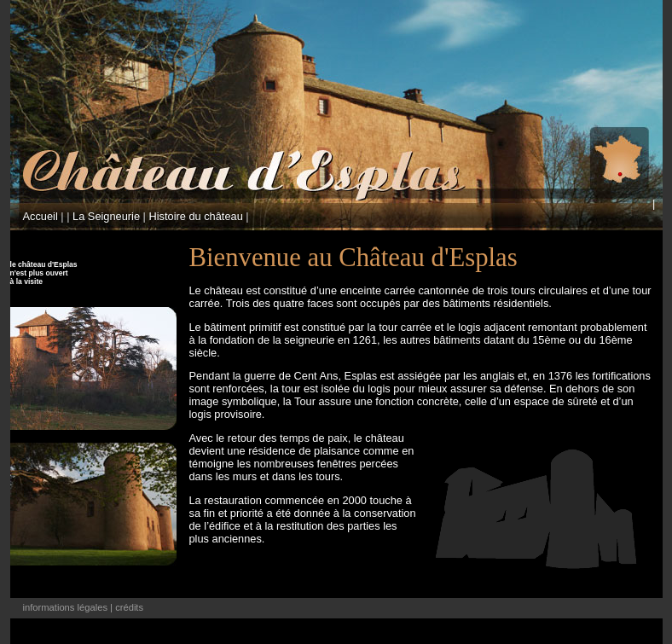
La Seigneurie (106, 216)
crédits (129, 607)
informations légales (66, 607)
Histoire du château (196, 216)
